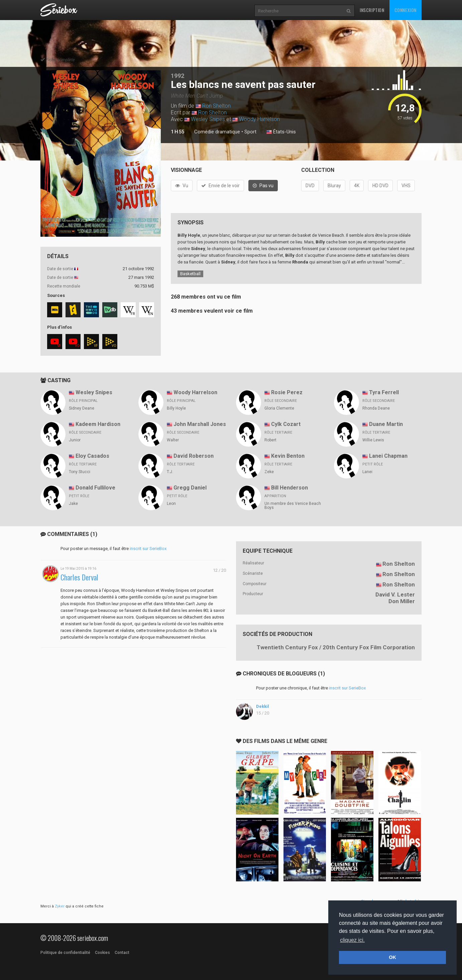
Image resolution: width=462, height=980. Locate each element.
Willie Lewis (373, 440)
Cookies (102, 953)
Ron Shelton (216, 106)
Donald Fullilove (95, 488)
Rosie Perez (287, 392)
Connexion (406, 10)
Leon (171, 504)
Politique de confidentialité (65, 953)
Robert (270, 440)
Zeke (269, 472)
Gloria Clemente (279, 408)
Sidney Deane (82, 408)
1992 (178, 76)
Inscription (372, 10)
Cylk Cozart (286, 424)
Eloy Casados (92, 456)
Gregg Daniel (190, 488)
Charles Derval (79, 577)
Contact (122, 953)
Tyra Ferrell (384, 392)
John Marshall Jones (200, 424)
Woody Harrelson (259, 119)
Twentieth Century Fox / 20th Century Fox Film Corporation (336, 647)
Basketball (190, 274)
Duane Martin (386, 424)
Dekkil (263, 706)
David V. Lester (395, 594)
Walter (173, 440)
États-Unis (281, 132)
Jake (73, 504)
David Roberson (194, 456)
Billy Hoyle (176, 408)
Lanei (367, 472)
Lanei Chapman (388, 456)
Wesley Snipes (208, 119)
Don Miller (402, 601)
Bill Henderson (290, 488)
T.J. (170, 472)
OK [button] (392, 957)
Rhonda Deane (376, 408)
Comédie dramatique (217, 132)
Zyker (60, 906)
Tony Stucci (80, 472)
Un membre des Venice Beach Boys (293, 506)
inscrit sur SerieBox (148, 549)
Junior (75, 440)
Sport (250, 132)
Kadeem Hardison (98, 424)
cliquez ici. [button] (352, 940)
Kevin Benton (288, 456)
